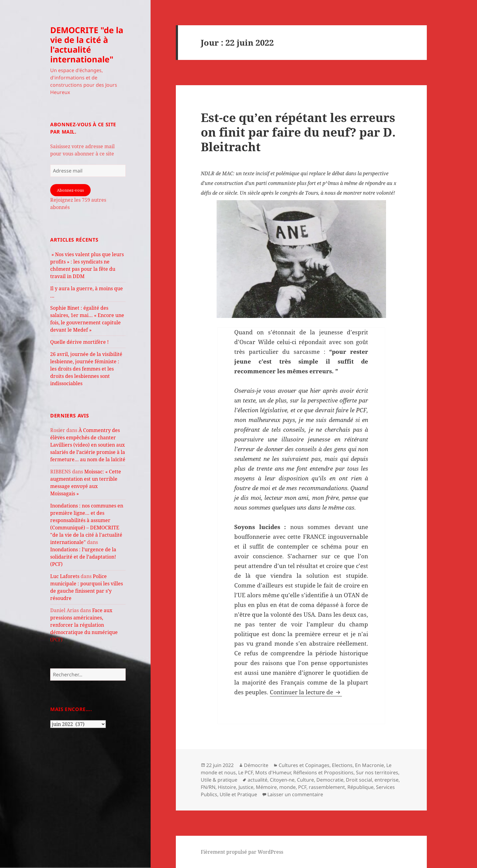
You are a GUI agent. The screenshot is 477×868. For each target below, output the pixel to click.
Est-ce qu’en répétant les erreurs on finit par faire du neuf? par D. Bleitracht (298, 132)
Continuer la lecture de (306, 692)
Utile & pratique (219, 780)
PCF (302, 787)
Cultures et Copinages (304, 765)
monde (287, 787)
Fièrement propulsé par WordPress (242, 852)
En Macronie (369, 765)
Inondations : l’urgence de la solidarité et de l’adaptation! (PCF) (83, 557)
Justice (246, 787)
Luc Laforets (65, 576)
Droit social (359, 780)
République (360, 787)
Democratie (330, 780)
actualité (258, 780)
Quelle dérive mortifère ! (79, 342)
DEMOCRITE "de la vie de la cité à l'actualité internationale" (87, 45)
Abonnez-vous (70, 190)
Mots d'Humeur (273, 772)
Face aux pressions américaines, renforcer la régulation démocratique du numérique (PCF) (84, 625)
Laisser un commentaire (295, 794)
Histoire (227, 787)
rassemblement (327, 787)
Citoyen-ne (282, 780)
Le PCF (245, 772)
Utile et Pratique (238, 794)
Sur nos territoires (377, 772)
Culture (305, 780)
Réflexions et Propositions (323, 772)
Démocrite (256, 765)
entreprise (386, 780)
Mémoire (266, 787)
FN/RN (208, 787)
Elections (342, 765)
